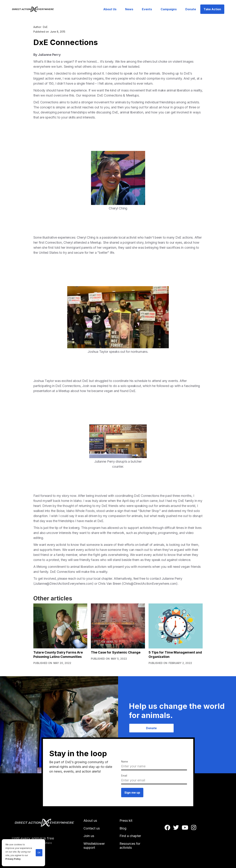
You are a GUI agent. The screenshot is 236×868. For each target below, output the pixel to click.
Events (147, 9)
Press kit (126, 821)
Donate (191, 9)
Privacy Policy (13, 859)
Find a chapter (130, 836)
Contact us (92, 828)
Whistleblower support (94, 846)
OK (39, 853)
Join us (89, 836)
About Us (110, 9)
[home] (35, 9)
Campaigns (169, 9)
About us (90, 821)
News (129, 9)
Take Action (212, 9)
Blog (123, 828)
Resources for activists (130, 846)
